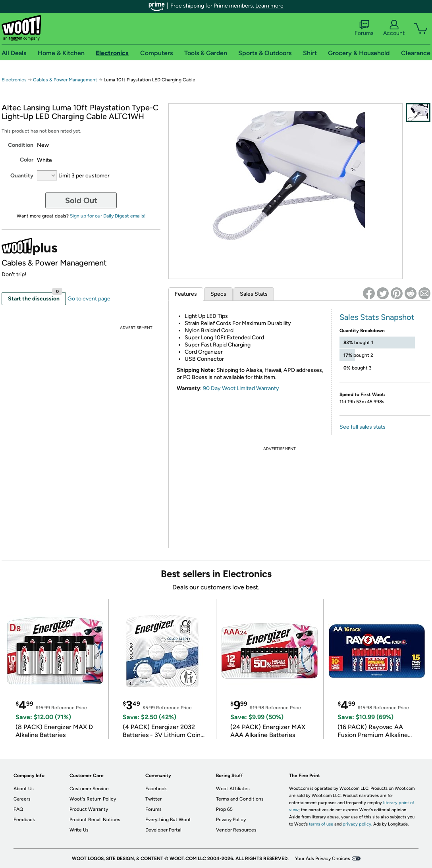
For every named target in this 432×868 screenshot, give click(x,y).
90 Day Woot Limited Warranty (241, 388)
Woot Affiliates (233, 789)
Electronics (14, 80)
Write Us (79, 830)
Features (186, 294)
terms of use (321, 824)
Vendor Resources (236, 830)
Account (394, 28)
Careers (22, 799)
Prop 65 (224, 809)
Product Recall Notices (95, 820)
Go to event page (89, 299)
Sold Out (81, 200)
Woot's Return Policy (93, 799)
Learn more (269, 6)
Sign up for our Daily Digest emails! (108, 216)
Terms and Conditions (240, 799)
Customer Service (89, 789)
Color (27, 160)
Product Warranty (89, 809)
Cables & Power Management (65, 80)
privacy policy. (357, 824)
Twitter (153, 799)
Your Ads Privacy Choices (323, 858)
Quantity (22, 176)
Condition (21, 145)
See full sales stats (363, 427)
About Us (24, 789)
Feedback (24, 820)
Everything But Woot (168, 820)
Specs (218, 294)
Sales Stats (254, 294)
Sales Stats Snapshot (377, 317)
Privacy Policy (231, 820)
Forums (364, 28)
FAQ (18, 809)
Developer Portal (163, 830)
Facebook (156, 789)
